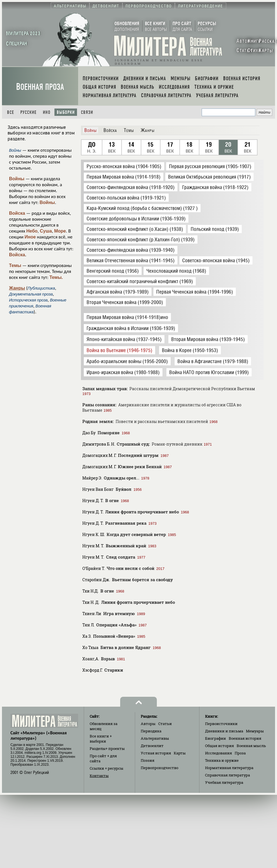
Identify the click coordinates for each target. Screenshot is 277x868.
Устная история (156, 753)
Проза (240, 753)
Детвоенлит (152, 746)
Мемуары (255, 731)
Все (11, 112)
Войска (17, 213)
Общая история (219, 746)
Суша (46, 231)
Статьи (165, 724)
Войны (17, 179)
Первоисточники (221, 724)
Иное (30, 237)
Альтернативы (155, 738)
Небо (32, 231)
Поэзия (148, 760)
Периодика (151, 731)
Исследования (218, 753)
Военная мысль (251, 746)
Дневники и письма (224, 731)
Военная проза (40, 87)
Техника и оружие (222, 760)
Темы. (56, 277)
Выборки (66, 112)
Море (60, 231)
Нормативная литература (229, 768)
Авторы (148, 724)
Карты (180, 753)
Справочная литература (227, 775)
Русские (28, 112)
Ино (47, 112)
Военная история (245, 738)
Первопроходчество (160, 768)
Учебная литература (224, 782)
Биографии (216, 738)
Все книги (101, 739)
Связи (87, 112)
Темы (15, 265)
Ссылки (106, 768)
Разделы (107, 748)
